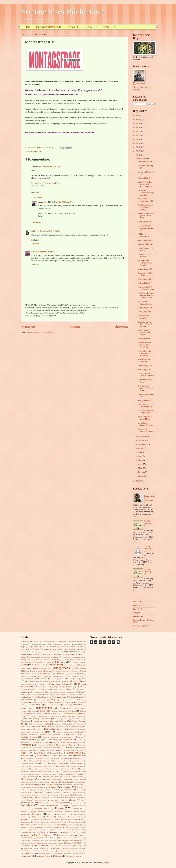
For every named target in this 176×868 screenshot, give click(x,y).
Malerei (63, 774)
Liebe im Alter (25, 766)
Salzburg (64, 814)
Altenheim (63, 647)
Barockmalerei (45, 657)
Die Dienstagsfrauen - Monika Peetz (146, 412)
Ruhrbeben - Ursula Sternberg (145, 361)
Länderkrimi (65, 771)
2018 (138, 147)
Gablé (25, 711)
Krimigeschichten (56, 753)
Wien (84, 846)
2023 (138, 127)
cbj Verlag (30, 853)
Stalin (34, 825)
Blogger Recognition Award (43, 668)
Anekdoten (80, 649)
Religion (74, 805)
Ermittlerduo (70, 692)
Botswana (58, 671)
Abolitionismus (81, 642)
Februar (141, 472)
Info (37, 735)
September (142, 444)
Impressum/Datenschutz (48, 27)
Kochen (71, 748)
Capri (39, 676)
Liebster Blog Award (77, 766)
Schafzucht (80, 814)
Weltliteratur (59, 846)
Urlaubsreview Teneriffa (143, 317)
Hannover (80, 724)
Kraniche (33, 750)
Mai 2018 (37, 774)
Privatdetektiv (25, 803)
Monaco (65, 777)
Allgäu (23, 647)
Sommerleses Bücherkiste (63, 12)
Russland (58, 812)
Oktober (141, 440)
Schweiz (48, 819)
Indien (31, 735)
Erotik (23, 695)
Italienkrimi (55, 737)
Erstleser (41, 695)
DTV (68, 679)
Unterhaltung (25, 840)
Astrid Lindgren (56, 652)
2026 (138, 115)
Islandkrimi (25, 737)
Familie (79, 694)
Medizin (80, 774)
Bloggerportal (62, 668)
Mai (140, 460)
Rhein (49, 809)
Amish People (49, 649)
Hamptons (58, 724)
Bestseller (80, 660)
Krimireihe (26, 755)
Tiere (73, 832)
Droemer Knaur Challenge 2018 (61, 684)
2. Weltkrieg (25, 642)
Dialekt (57, 681)
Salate (56, 814)
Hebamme (37, 726)
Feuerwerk (75, 700)
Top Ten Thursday (43, 835)
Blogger (82, 665)
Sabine (34, 231)
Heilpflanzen (47, 726)
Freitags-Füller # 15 (145, 400)
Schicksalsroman (36, 817)
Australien (36, 654)
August (141, 448)
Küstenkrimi (77, 758)
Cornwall (43, 679)
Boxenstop (66, 671)
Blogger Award (26, 668)
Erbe (49, 692)
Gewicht (81, 716)
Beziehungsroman (26, 662)
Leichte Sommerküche (60, 761)
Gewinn (24, 719)
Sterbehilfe (42, 825)
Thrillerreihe (53, 832)
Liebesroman (60, 766)
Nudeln (57, 792)
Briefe (25, 674)
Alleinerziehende (78, 644)
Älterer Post (121, 327)
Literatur (57, 769)
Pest (22, 800)
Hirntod (23, 729)
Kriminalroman (74, 753)
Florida (51, 702)
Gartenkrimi (44, 711)
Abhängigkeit (61, 642)
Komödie (81, 748)
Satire (72, 814)
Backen (24, 657)
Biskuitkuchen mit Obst (39, 665)
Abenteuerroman (48, 642)
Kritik (50, 756)
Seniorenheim (79, 819)
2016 (138, 155)
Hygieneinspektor (69, 732)
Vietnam (60, 843)
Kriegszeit (80, 750)
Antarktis (24, 652)
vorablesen (26, 856)
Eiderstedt (24, 689)
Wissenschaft (55, 848)
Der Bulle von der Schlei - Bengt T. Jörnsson (145, 324)
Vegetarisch (78, 840)
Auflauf (81, 652)
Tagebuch (75, 827)
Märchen (54, 782)
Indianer (23, 735)
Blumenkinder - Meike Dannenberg (146, 430)
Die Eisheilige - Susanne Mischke (145, 424)
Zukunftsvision (62, 851)
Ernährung (80, 692)
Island (80, 734)
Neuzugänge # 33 (144, 312)
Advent (26, 644)
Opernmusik (54, 795)
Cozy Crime (53, 679)
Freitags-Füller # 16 (145, 339)
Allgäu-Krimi (33, 647)
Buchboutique (45, 674)
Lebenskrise (46, 761)
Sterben (50, 825)
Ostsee (38, 797)
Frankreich (36, 705)
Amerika (36, 649)
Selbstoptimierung (66, 819)
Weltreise (69, 846)
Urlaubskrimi (44, 840)
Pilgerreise (38, 800)
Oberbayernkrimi (26, 795)
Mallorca (71, 774)
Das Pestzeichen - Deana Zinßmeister (146, 375)
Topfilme (62, 835)
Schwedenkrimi (37, 819)
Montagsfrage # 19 (145, 308)
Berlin (56, 660)
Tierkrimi (83, 833)
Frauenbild (56, 705)
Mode (56, 777)
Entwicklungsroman (38, 692)
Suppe (64, 825)
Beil (38, 660)
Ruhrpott (49, 812)
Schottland (49, 817)
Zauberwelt (39, 851)
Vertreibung (51, 843)
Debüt (84, 679)
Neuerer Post (28, 327)
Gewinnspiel (46, 719)
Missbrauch (34, 777)
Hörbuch (80, 732)
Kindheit (52, 745)
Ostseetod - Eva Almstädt (143, 256)
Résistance (67, 812)
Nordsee (57, 790)
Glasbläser (80, 719)
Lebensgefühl (35, 761)
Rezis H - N (91, 27)
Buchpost (71, 674)
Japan (43, 740)
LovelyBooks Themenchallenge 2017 (41, 771)
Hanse (23, 726)
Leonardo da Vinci (26, 764)
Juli (140, 452)
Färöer (84, 708)
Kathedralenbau (65, 742)
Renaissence (27, 809)
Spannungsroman (76, 822)
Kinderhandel (42, 745)
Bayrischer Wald (78, 657)
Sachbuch (36, 814)
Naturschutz (79, 785)
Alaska (57, 644)
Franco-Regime (81, 702)
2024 (138, 123)
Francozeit (26, 705)
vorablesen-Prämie (43, 856)
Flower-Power (59, 702)
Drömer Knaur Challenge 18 (47, 687)
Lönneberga (75, 771)
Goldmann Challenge (58, 721)
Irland (66, 735)
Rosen (41, 812)
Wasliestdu (27, 846)
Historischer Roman (53, 729)
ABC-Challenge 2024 (141, 626)
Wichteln (77, 846)
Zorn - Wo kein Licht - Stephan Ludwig (146, 406)
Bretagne (83, 671)
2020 (138, 139)
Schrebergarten (62, 817)
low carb (68, 853)
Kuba (56, 756)
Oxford (54, 798)
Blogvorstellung (37, 671)
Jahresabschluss (67, 737)
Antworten (35, 192)
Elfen (61, 689)
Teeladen (36, 830)
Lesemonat (39, 763)
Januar (141, 476)
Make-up (46, 774)
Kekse (82, 742)
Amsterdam (70, 649)
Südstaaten (47, 827)
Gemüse (33, 716)
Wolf (22, 851)
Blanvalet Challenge (56, 665)
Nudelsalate (66, 792)
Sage (49, 814)
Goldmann (43, 721)
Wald (78, 843)
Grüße (31, 724)
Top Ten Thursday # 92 (148, 523)
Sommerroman (55, 822)
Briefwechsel (33, 674)
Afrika (49, 644)
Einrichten (43, 689)
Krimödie (40, 756)
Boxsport (75, 671)
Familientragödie (42, 700)
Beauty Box (26, 660)
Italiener (45, 737)
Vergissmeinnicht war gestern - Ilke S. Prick (146, 216)
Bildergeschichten (78, 662)
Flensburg (43, 702)
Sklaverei (37, 822)
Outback (47, 798)
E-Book (79, 687)
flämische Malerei (45, 853)
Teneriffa (56, 830)
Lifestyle (23, 769)
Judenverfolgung (54, 740)
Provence (38, 803)
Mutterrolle (68, 779)
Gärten (39, 724)
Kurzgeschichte (28, 758)
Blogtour (26, 671)
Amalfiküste (25, 649)
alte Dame (72, 851)
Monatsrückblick (77, 777)
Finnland (26, 702)
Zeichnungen (50, 851)
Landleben (24, 761)
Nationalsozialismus (53, 785)
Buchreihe (80, 674)
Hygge (58, 732)
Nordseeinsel (69, 790)
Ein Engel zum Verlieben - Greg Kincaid (145, 263)
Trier (48, 838)
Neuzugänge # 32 (144, 370)
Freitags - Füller (26, 708)
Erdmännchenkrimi (58, 692)
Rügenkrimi (25, 814)
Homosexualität (25, 732)
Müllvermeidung (79, 782)
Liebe (80, 763)
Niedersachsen (25, 790)
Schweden (25, 819)
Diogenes (75, 681)
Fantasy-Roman (64, 700)
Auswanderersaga (47, 654)
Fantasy (52, 700)
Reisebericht (43, 805)
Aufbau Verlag (69, 652)
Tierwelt (27, 835)
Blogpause (82, 668)
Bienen (48, 662)
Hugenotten (37, 732)
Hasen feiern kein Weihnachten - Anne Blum (144, 353)
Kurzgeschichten (42, 758)
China (74, 676)
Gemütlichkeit (43, 716)
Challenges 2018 (57, 676)
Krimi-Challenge (40, 753)
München (24, 785)
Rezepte (38, 809)
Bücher (31, 676)
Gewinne (34, 719)
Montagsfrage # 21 (145, 222)
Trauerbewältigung (27, 838)
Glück (35, 721)
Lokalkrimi (66, 769)
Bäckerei (23, 676)
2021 (138, 135)
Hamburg (47, 724)
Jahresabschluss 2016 (146, 162)
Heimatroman (59, 726)
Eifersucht (33, 689)
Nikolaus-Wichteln (46, 790)
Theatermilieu (67, 830)
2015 (138, 481)
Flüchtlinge (70, 702)
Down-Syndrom (32, 684)
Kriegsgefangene (69, 750)
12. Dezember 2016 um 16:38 (62, 202)
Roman (59, 808)
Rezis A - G (73, 27)
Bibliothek (39, 662)
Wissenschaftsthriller (69, 848)
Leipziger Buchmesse (77, 761)
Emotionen (79, 689)
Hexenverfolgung (78, 726)
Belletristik (46, 660)
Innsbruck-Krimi (46, 735)
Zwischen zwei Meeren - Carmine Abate (145, 388)
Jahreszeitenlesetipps (29, 740)
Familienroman (26, 700)
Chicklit (67, 676)
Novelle (49, 792)
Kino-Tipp (62, 745)
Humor (47, 732)
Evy (33, 252)
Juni (140, 456)
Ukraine (61, 838)
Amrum (60, 649)
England (24, 692)
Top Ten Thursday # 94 (148, 572)
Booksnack (48, 671)
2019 (138, 143)
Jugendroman (37, 742)
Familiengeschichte (59, 697)
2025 (138, 120)
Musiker (48, 779)
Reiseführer (54, 805)
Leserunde (62, 764)
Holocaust (81, 729)
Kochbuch (57, 747)
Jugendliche (80, 740)
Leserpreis (53, 764)
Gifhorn (66, 719)
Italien (35, 737)
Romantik (24, 812)
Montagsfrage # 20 (145, 269)
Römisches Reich (78, 812)
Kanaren (55, 742)
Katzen (75, 742)
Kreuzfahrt (51, 750)
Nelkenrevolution (40, 787)
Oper (46, 795)
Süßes (67, 827)
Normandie (80, 790)
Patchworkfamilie (70, 798)
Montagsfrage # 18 (145, 366)
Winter (44, 848)
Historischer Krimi (35, 729)
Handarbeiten (69, 724)
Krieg (59, 750)
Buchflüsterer (59, 674)
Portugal (73, 800)
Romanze (34, 812)
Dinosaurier (65, 681)
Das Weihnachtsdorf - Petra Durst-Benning (146, 207)
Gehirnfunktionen (68, 714)
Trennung (40, 838)
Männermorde (44, 782)
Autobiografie (67, 654)
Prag (82, 800)
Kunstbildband (81, 756)
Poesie (45, 800)
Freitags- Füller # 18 (145, 244)
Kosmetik (24, 750)
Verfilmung (24, 843)
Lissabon (32, 769)
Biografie (24, 665)
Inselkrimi (57, 735)
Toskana (71, 835)
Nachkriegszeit (36, 784)
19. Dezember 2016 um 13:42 (46, 252)
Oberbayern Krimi (78, 792)
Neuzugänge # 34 (144, 279)
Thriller (40, 832)
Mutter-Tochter (57, 779)
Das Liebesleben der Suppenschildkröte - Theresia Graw (146, 295)
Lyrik (57, 771)
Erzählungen (61, 695)
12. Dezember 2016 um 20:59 (49, 231)
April (140, 464)
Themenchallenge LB (27, 833)
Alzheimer (80, 647)
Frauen (47, 705)
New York (80, 787)
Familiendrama (26, 697)
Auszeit (58, 654)
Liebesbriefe (36, 766)
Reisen (65, 805)
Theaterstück (79, 830)
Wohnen (81, 848)
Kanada (47, 742)
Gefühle (38, 714)
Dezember (142, 158)
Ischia (73, 735)
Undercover (80, 838)
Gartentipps (54, 711)
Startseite (75, 327)
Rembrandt (83, 805)
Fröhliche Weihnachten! (144, 235)
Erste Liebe (32, 695)
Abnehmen (71, 642)
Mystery (76, 779)
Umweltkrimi (70, 838)
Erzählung (51, 695)
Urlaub (35, 840)
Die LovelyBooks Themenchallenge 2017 (145, 228)
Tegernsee (46, 830)
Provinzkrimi (51, 803)
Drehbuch (43, 684)
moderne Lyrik (79, 853)
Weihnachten (39, 845)
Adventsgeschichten (38, 644)
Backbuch (79, 654)
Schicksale (24, 817)
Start (27, 27)
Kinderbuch (26, 745)
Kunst (70, 756)
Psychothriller (65, 803)
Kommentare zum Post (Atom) (42, 332)
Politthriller (64, 800)
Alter (71, 647)
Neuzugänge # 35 (144, 240)
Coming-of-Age (31, 679)
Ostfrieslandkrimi (27, 798)
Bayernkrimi (67, 657)
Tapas (82, 827)
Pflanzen (29, 800)
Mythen (34, 782)
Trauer (81, 835)
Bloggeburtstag (72, 665)
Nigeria (35, 790)
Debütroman (29, 681)
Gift (73, 719)
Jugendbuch (67, 740)
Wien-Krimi (27, 848)
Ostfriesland (79, 795)
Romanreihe (77, 809)
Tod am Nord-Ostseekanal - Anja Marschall (146, 193)
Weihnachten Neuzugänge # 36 (145, 200)
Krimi (23, 753)
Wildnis (36, 848)
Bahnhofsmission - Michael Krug (145, 418)
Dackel (77, 679)
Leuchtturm (72, 764)
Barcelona (34, 657)
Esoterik (71, 695)
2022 (138, 131)
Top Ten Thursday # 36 (148, 549)
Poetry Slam (53, 800)
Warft (84, 843)
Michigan (24, 777)
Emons (68, 689)
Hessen (68, 726)
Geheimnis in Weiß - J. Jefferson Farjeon (146, 288)
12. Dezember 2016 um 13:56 (50, 167)
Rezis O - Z (109, 27)
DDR (61, 679)
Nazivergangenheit (26, 787)
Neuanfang (52, 787)
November (142, 436)
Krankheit (42, 750)
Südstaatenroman (58, 827)
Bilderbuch (60, 662)
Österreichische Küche (73, 856)
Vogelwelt (70, 843)
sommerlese (43, 202)
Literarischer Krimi (45, 769)
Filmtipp (83, 700)
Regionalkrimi (27, 805)
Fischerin (35, 702)
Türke (54, 838)
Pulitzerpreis (79, 803)
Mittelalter (46, 777)
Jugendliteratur (25, 742)
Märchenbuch (66, 782)
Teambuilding (25, 830)
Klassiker (71, 745)
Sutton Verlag (73, 825)
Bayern (56, 657)
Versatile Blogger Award (38, 843)
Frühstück (77, 708)
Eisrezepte (52, 689)
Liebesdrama (47, 766)
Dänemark (69, 687)
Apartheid (32, 652)
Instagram (137, 613)
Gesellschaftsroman (69, 716)
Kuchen (63, 756)
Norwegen (38, 792)
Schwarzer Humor (77, 817)
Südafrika (24, 827)
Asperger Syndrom (43, 652)
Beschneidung (69, 660)
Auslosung (25, 654)
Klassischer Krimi (34, 748)
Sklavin (45, 822)
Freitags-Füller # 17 (145, 283)
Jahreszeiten (79, 737)
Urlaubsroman (66, 840)
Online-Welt (38, 795)
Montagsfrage (36, 151)
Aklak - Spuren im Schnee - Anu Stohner (144, 332)
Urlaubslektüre (55, 840)
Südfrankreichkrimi (35, 827)
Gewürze (58, 719)
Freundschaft (65, 708)
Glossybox (25, 721)
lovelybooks (58, 853)
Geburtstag (63, 711)
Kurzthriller (65, 758)
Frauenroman (77, 705)
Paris (60, 798)
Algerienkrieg (66, 644)
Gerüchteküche (55, 716)
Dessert (38, 681)
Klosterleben (46, 748)
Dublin (61, 687)
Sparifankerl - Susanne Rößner (145, 303)
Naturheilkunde (68, 785)
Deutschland (47, 681)
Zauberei (30, 851)
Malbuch (55, 774)
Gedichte (73, 711)
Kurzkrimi (54, 758)
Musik (40, 779)
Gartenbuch (33, 711)
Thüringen (65, 833)
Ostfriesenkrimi (66, 795)
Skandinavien (25, 822)
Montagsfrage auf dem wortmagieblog (46, 183)
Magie (29, 774)
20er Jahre (36, 642)
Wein (52, 846)
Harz (29, 726)
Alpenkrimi (52, 647)
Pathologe (81, 798)
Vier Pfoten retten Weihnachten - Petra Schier (144, 345)
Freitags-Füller (43, 708)
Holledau (71, 729)
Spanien (65, 822)
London (75, 769)
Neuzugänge (66, 787)
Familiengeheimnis (41, 697)
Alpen (43, 647)
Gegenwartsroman (51, 713)
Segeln (56, 819)
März (140, 468)
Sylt (81, 825)
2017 (138, 151)
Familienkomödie (77, 697)
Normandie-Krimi (26, 792)
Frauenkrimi (66, 705)
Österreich (58, 856)
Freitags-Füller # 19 (145, 178)
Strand (57, 825)
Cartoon (46, 676)
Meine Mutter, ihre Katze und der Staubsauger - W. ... (146, 184)
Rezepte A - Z (138, 616)
